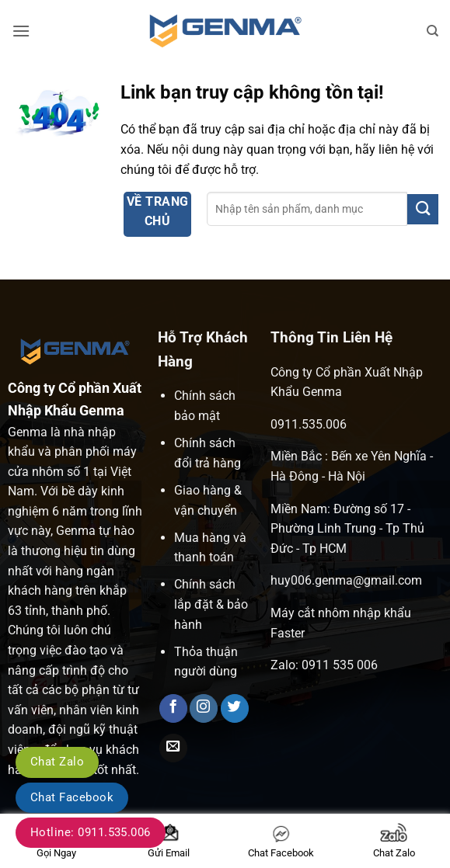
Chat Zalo (57, 762)
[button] (21, 31)
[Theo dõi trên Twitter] (235, 708)
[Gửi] (423, 209)
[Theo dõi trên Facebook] (173, 708)
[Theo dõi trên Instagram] (204, 708)
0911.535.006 (309, 424)
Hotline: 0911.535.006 (91, 832)
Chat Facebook (72, 797)
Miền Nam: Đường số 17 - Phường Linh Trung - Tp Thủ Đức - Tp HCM (347, 529)
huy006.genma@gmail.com (346, 580)
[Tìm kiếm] (433, 31)
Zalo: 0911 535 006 (324, 665)
